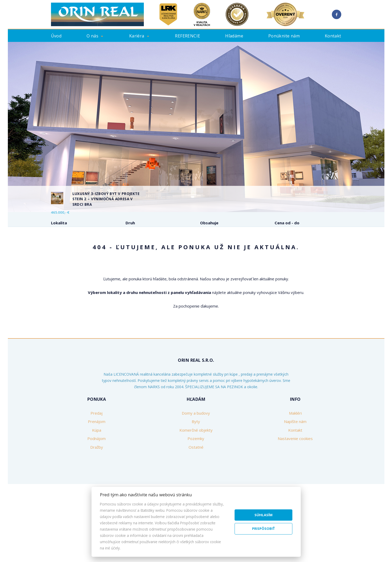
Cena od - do (287, 223)
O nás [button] (92, 36)
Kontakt (333, 36)
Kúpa (121, 250)
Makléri (295, 453)
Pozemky (196, 478)
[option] (196, 127)
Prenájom (94, 250)
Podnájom (150, 250)
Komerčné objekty (196, 470)
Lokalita (59, 223)
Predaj (65, 250)
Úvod (56, 36)
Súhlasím (263, 515)
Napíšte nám (295, 461)
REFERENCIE (188, 36)
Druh (130, 223)
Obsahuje (209, 223)
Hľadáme (234, 36)
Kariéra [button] (137, 36)
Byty (196, 461)
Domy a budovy (196, 453)
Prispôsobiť (263, 528)
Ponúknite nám (284, 36)
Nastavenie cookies (295, 478)
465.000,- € (60, 212)
